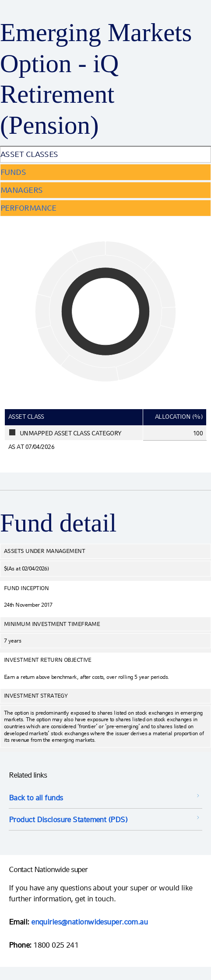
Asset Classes (29, 154)
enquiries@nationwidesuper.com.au (89, 922)
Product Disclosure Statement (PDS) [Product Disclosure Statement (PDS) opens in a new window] (68, 819)
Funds (13, 172)
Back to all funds (36, 798)
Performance (28, 208)
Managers (22, 190)
